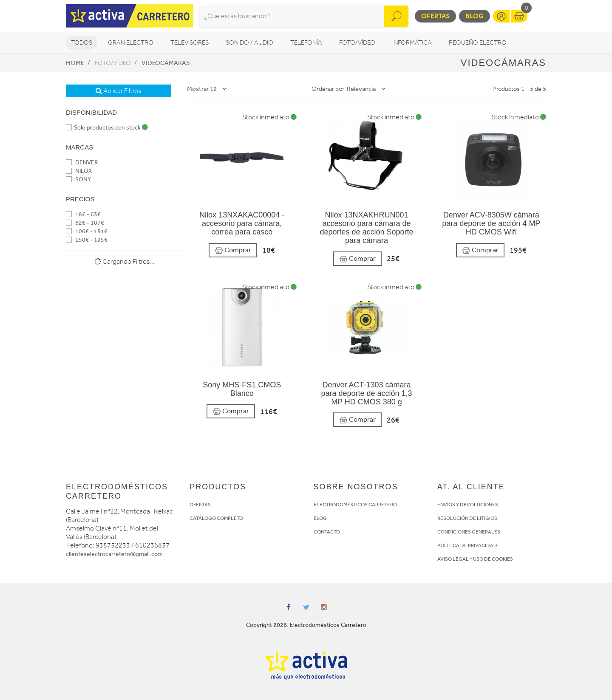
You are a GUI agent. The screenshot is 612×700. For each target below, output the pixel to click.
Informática (412, 43)
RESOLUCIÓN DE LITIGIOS (467, 518)
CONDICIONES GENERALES (469, 532)
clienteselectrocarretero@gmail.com (114, 554)
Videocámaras (166, 63)
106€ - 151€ (87, 231)
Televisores (190, 43)
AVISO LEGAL (453, 559)
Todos (82, 43)
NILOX (79, 171)
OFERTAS (200, 505)
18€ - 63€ (83, 214)
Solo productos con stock (107, 128)
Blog (475, 16)
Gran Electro (131, 43)
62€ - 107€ (85, 223)
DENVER (82, 162)
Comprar (233, 250)
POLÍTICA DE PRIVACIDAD (467, 545)
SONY (78, 179)
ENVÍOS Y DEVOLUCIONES (468, 505)
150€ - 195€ (87, 240)
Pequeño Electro (478, 43)
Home (75, 63)
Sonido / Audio (249, 43)
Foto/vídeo (357, 43)
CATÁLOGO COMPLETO (216, 518)
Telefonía (306, 43)
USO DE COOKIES (493, 559)
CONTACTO (327, 532)
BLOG (320, 518)
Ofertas (435, 16)
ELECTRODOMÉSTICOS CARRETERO (355, 505)
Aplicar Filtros (118, 91)
